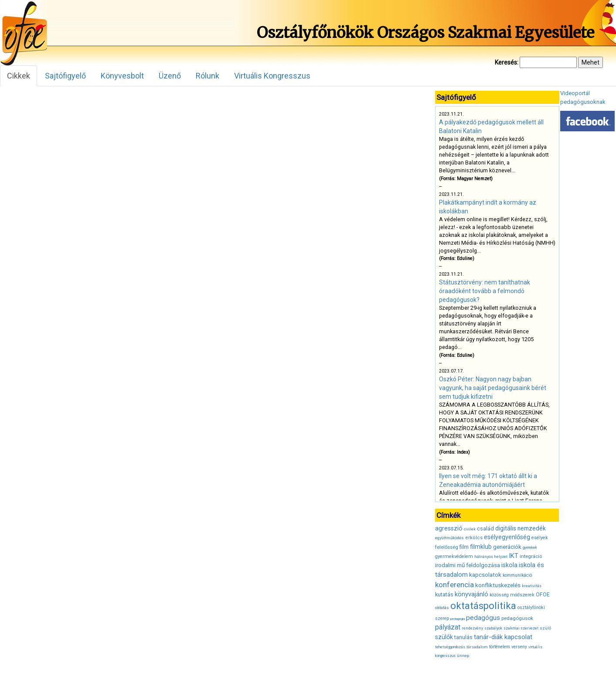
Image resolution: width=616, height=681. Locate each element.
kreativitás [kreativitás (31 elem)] (532, 586)
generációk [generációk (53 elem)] (507, 547)
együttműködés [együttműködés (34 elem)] (449, 538)
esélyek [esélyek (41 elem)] (540, 538)
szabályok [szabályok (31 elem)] (493, 628)
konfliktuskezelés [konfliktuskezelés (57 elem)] (498, 585)
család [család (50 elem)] (485, 529)
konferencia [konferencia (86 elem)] (454, 585)
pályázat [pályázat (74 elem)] (448, 627)
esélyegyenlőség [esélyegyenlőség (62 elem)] (507, 537)
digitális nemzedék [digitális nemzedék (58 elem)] (521, 528)
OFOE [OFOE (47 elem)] (543, 595)
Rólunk (208, 76)
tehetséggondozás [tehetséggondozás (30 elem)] (450, 647)
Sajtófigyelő (65, 76)
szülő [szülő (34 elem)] (545, 628)
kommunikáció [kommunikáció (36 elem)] (517, 575)
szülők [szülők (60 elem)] (444, 637)
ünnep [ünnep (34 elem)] (463, 655)
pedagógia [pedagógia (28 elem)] (458, 619)
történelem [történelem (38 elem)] (500, 647)
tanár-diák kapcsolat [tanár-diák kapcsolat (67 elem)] (503, 637)
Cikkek (19, 76)
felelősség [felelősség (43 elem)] (447, 547)
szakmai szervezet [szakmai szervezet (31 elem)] (521, 628)
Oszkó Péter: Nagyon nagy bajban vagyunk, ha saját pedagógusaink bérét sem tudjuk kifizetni (493, 388)
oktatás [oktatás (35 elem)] (442, 607)
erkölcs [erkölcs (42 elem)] (474, 538)
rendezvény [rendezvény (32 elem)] (472, 628)
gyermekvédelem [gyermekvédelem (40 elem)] (454, 556)
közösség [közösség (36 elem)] (499, 595)
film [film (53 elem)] (464, 547)
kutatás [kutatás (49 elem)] (444, 594)
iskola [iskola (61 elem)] (509, 565)
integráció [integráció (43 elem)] (531, 556)
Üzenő (170, 76)
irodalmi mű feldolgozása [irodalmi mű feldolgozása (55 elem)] (468, 565)
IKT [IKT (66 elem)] (514, 556)
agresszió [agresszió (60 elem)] (449, 528)
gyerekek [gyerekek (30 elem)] (530, 548)
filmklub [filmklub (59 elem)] (481, 547)
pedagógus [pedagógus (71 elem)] (483, 618)
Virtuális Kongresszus (272, 76)
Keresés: (507, 62)
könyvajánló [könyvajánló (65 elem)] (471, 594)
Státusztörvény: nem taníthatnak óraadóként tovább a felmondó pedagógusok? (485, 291)
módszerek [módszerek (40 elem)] (522, 595)
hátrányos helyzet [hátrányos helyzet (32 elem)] (491, 557)
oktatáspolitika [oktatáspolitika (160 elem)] (483, 606)
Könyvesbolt (122, 76)
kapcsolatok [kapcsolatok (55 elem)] (485, 575)
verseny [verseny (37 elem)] (519, 647)
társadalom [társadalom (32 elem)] (477, 647)
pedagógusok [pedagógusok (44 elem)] (517, 618)
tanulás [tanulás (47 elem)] (463, 637)
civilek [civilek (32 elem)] (470, 529)
